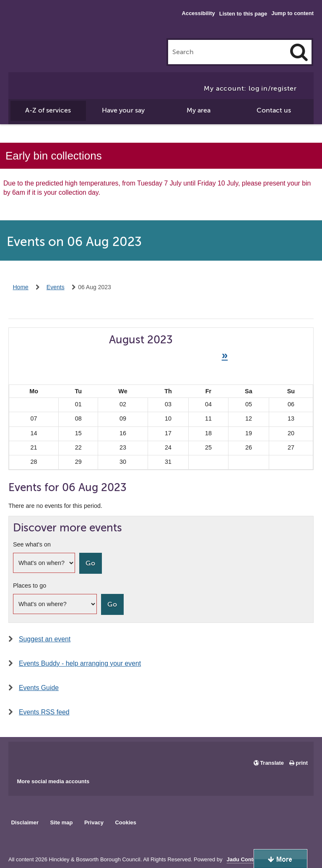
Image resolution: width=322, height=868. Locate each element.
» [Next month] (225, 355)
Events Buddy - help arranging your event (80, 663)
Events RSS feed (44, 712)
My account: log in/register (250, 89)
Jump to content (292, 13)
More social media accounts (53, 781)
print (302, 763)
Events (56, 287)
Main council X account (49, 757)
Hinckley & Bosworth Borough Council (43, 23)
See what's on (32, 544)
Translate (272, 763)
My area (199, 110)
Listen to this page (243, 14)
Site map (61, 822)
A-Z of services (48, 110)
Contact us (274, 110)
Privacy (94, 822)
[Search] (299, 52)
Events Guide (39, 688)
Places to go (30, 586)
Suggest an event (45, 639)
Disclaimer (25, 822)
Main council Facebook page (23, 757)
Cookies (126, 822)
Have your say (123, 110)
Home (21, 287)
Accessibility (199, 13)
